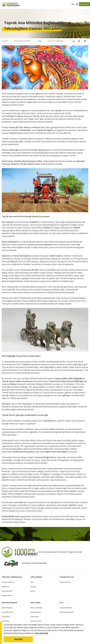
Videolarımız (35, 617)
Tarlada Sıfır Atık (67, 577)
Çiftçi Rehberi (36, 577)
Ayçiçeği (33, 587)
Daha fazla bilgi (41, 633)
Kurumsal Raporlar (10, 603)
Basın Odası (36, 603)
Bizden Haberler (7, 596)
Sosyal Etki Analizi (7, 612)
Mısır (32, 582)
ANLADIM (18, 639)
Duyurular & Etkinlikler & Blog (25, 41)
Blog (40, 41)
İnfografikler (6, 617)
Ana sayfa (4, 41)
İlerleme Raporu (7, 608)
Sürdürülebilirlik (7, 591)
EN (73, 4)
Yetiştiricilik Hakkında (66, 612)
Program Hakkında (8, 582)
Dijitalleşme (6, 587)
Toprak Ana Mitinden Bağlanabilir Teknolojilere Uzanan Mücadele (58, 41)
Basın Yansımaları (36, 608)
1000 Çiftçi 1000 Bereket (12, 577)
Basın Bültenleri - (36, 612)
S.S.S (61, 603)
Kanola (33, 591)
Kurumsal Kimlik (36, 621)
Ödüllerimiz (6, 621)
